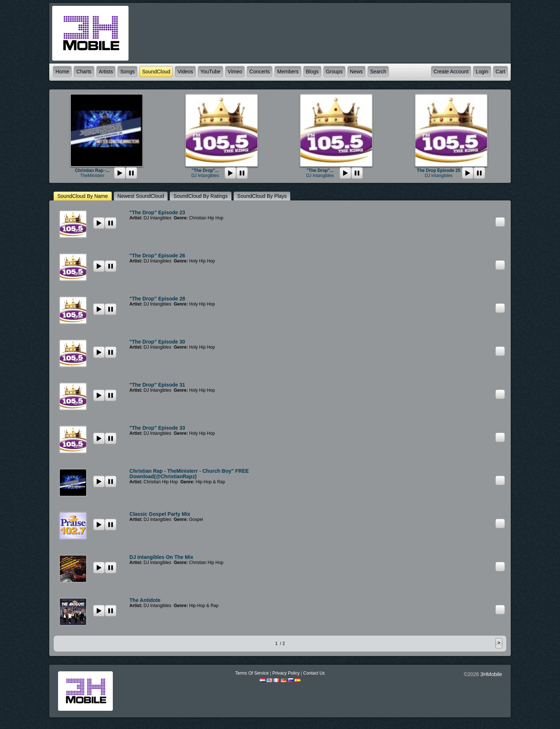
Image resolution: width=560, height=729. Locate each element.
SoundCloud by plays (262, 196)
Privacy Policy (286, 673)
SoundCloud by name (83, 196)
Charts (84, 72)
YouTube (210, 72)
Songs (127, 72)
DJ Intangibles (205, 176)
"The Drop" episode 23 (158, 212)
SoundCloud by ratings (201, 196)
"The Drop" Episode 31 (158, 385)
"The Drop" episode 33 (158, 428)
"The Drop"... (205, 170)
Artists (106, 72)
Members (288, 72)
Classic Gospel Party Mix (160, 514)
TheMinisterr (93, 176)
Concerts (260, 72)
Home (62, 72)
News (356, 72)
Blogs (312, 72)
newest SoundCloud (141, 196)
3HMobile (491, 674)
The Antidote (145, 600)
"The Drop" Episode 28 (158, 299)
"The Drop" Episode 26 (158, 256)
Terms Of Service (252, 673)
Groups (334, 72)
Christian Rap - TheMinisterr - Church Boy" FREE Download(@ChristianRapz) (189, 474)
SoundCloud (156, 72)
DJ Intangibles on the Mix (162, 557)
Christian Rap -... (92, 170)
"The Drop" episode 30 (158, 342)
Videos (185, 72)
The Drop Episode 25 (439, 170)
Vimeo (235, 72)
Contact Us (314, 673)
